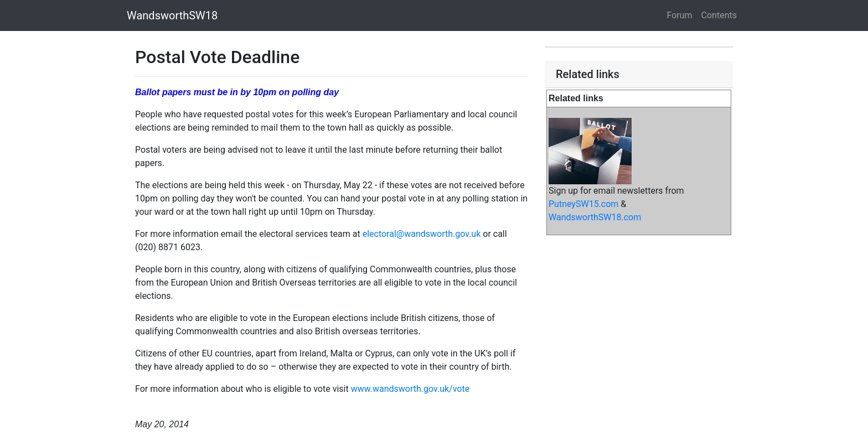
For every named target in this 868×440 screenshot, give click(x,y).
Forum (680, 15)
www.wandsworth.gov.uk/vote (410, 389)
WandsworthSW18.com (595, 217)
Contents (719, 15)
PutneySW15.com (583, 204)
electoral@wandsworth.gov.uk (422, 234)
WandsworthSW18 (172, 15)
